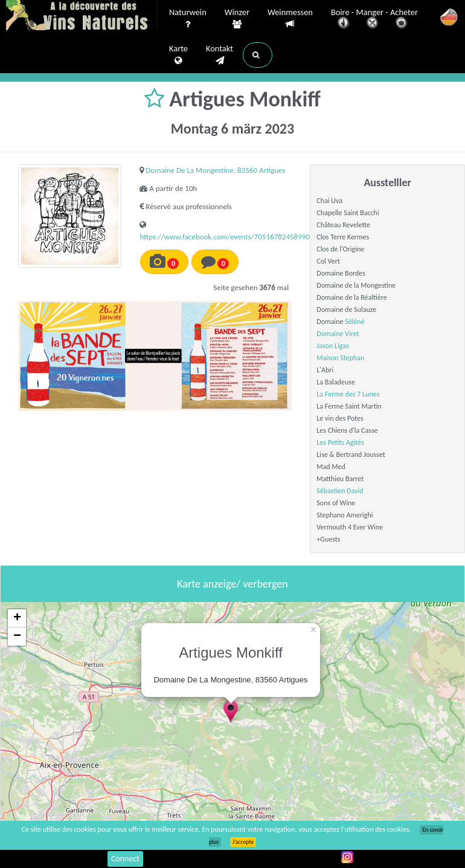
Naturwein (188, 19)
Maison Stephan (340, 358)
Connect (125, 859)
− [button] (17, 636)
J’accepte (243, 842)
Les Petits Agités (340, 442)
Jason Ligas (332, 346)
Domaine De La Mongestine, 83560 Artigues (215, 170)
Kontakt (220, 55)
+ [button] (17, 618)
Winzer (237, 19)
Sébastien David (340, 491)
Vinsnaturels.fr (82, 16)
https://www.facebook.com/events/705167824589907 (226, 237)
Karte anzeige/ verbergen (232, 584)
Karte (178, 55)
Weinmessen (290, 18)
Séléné (354, 322)
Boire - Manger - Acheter (374, 20)
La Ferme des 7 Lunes (348, 394)
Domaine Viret (338, 334)
